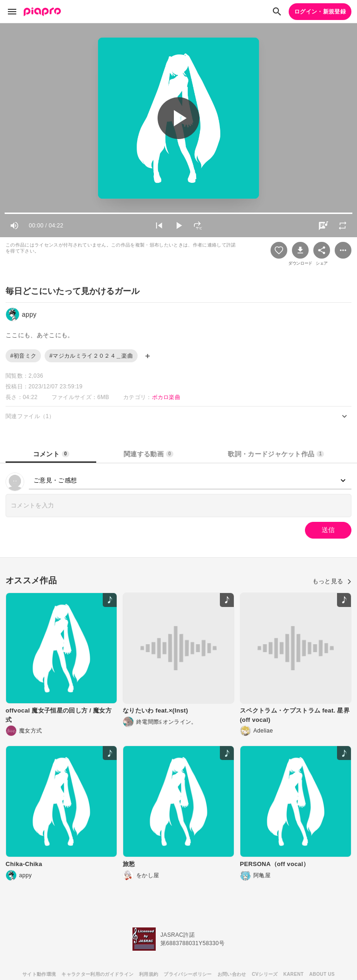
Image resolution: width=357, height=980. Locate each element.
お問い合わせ (232, 974)
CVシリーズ (265, 974)
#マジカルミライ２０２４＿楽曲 (91, 356)
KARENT (294, 974)
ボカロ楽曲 (166, 397)
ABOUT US (322, 974)
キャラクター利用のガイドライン (97, 974)
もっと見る (332, 581)
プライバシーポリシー (188, 974)
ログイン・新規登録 (320, 12)
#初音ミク (23, 356)
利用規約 (149, 974)
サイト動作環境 (39, 974)
